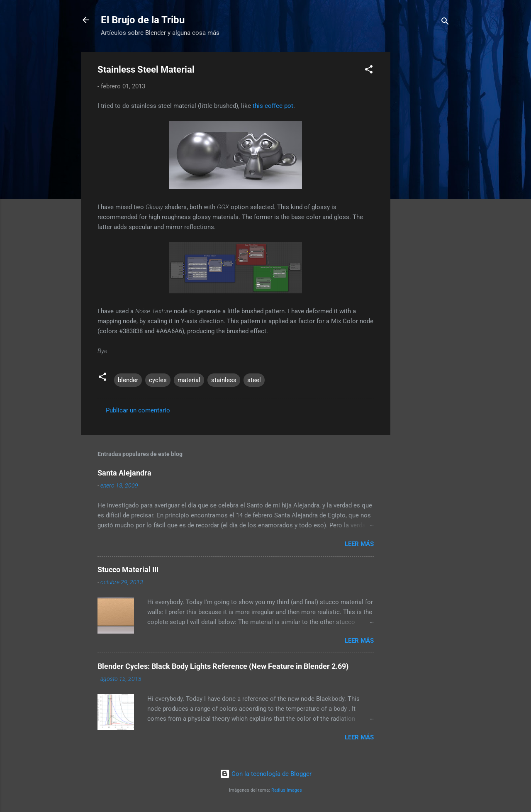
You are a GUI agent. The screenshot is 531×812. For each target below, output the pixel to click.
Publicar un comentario (138, 410)
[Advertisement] (459, 104)
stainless (224, 380)
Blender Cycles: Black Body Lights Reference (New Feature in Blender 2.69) (223, 666)
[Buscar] (445, 23)
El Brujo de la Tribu (143, 20)
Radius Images (287, 790)
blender (128, 380)
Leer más (359, 544)
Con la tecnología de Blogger (266, 774)
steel (254, 380)
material (189, 380)
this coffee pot (273, 106)
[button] (369, 71)
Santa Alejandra (124, 473)
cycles (158, 380)
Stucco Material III (128, 569)
